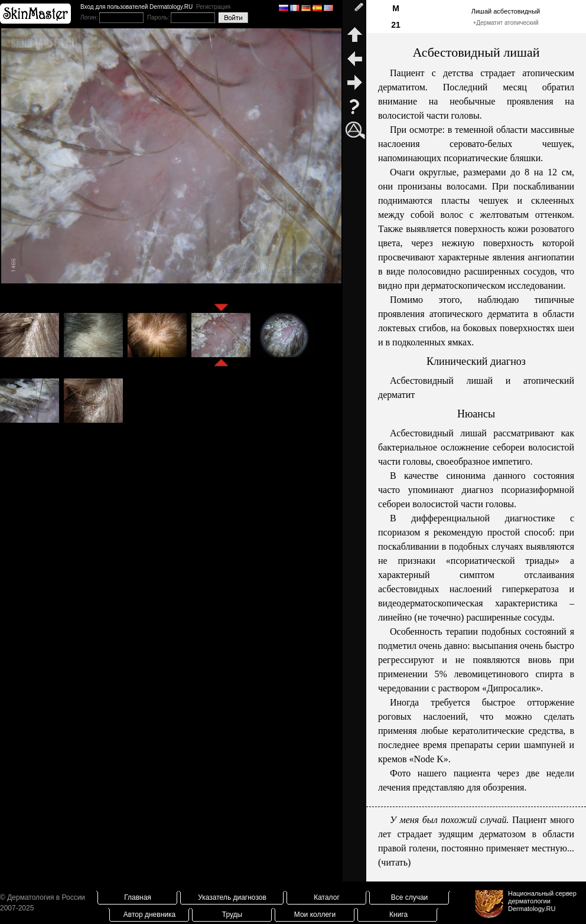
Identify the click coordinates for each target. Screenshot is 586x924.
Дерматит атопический (507, 23)
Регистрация (213, 7)
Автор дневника (149, 915)
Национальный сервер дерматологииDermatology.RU (542, 901)
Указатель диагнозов (232, 897)
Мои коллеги (315, 915)
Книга (398, 915)
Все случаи (410, 897)
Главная (138, 897)
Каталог (327, 897)
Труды (232, 915)
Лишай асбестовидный (506, 11)
